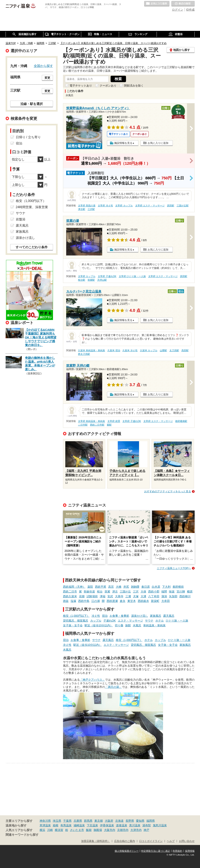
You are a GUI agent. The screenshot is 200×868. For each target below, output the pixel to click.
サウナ (149, 621)
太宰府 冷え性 (105, 206)
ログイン (178, 10)
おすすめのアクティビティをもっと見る (168, 491)
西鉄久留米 (70, 596)
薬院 (90, 587)
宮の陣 (181, 591)
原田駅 (171, 206)
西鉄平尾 (101, 587)
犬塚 (136, 596)
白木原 (156, 587)
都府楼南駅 (181, 421)
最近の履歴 (183, 4)
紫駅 (109, 425)
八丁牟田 (154, 596)
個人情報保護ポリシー (127, 851)
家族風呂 (156, 616)
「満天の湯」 (113, 687)
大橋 (119, 587)
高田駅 (185, 350)
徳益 (66, 601)
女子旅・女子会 (73, 625)
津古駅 (82, 209)
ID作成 (190, 10)
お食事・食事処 (119, 616)
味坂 (172, 591)
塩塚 (73, 601)
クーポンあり (108, 86)
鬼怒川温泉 (160, 825)
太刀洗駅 (174, 350)
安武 (110, 596)
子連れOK (110, 621)
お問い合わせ (187, 841)
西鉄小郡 (154, 591)
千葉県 (67, 821)
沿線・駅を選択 (32, 104)
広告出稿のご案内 (125, 841)
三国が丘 (125, 591)
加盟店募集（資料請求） (95, 841)
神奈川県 (45, 821)
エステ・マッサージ (130, 621)
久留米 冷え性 (130, 350)
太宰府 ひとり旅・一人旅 (132, 276)
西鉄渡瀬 (112, 601)
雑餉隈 (135, 587)
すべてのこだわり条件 (32, 247)
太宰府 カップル (124, 206)
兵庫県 (78, 821)
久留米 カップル (149, 350)
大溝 (143, 596)
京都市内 (123, 830)
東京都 (99, 821)
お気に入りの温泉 (157, 4)
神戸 (146, 830)
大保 (143, 591)
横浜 (42, 830)
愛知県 (140, 821)
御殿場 (98, 830)
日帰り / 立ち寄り (28, 137)
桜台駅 (82, 280)
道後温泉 (122, 825)
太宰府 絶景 (114, 421)
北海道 (119, 821)
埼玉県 (57, 821)
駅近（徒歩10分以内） (99, 625)
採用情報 (190, 851)
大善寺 (119, 596)
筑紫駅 (91, 280)
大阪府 (109, 821)
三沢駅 (91, 209)
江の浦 (96, 601)
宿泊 (105, 616)
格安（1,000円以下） (76, 616)
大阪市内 (110, 830)
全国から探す (43, 66)
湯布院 (147, 825)
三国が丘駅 (183, 206)
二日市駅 (83, 425)
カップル (96, 621)
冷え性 (96, 616)
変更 (47, 78)
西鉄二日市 (70, 591)
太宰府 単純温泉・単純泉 (91, 421)
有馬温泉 (66, 825)
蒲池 (164, 596)
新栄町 (155, 601)
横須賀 (59, 830)
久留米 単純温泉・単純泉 (91, 350)
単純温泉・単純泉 (154, 625)
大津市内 (136, 830)
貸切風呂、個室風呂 (76, 621)
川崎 (50, 830)
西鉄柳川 (185, 596)
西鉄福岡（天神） (74, 587)
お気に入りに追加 (158, 143)
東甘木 (132, 601)
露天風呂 (169, 616)
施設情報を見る (123, 143)
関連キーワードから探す (22, 835)
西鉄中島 (84, 601)
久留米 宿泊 (114, 350)
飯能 (89, 830)
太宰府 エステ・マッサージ (150, 206)
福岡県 (151, 821)
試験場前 (92, 596)
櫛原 (190, 591)
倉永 (123, 601)
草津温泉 (45, 825)
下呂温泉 (92, 825)
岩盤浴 (21, 219)
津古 (115, 591)
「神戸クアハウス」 (92, 680)
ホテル (160, 621)
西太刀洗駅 (84, 354)
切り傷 (119, 625)
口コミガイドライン (151, 841)
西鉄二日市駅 (97, 425)
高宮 (111, 587)
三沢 (136, 591)
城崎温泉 (79, 825)
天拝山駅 (102, 280)
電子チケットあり (81, 86)
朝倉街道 (89, 591)
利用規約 (177, 851)
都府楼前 (178, 587)
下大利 (166, 587)
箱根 (56, 825)
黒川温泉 (135, 825)
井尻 (126, 587)
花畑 (82, 596)
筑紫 (107, 591)
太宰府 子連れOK (107, 276)
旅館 (128, 625)
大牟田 (166, 601)
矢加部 (173, 596)
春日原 (146, 587)
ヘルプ (171, 841)
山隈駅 (163, 350)
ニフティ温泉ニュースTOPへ (174, 568)
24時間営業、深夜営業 (32, 207)
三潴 (128, 596)
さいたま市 (77, 830)
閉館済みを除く (134, 86)
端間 (164, 591)
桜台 (100, 591)
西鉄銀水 (143, 601)
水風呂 (137, 625)
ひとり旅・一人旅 (177, 621)
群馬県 (88, 821)
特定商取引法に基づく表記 (156, 851)
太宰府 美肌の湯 (87, 206)
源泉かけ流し (140, 616)
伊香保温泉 (107, 825)
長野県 (130, 821)
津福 (103, 596)
